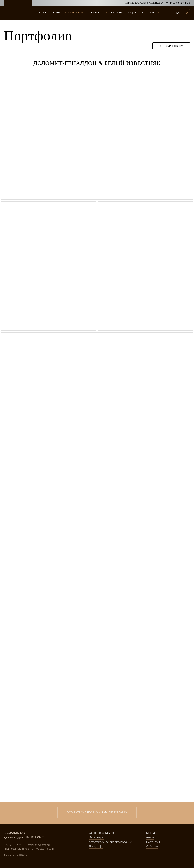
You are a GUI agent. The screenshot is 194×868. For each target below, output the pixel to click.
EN (178, 13)
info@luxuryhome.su (144, 3)
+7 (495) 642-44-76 (178, 3)
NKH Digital (22, 855)
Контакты (149, 13)
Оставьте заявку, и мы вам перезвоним (97, 812)
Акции (132, 13)
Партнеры (97, 13)
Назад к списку (171, 46)
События (116, 13)
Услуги (58, 13)
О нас (43, 13)
